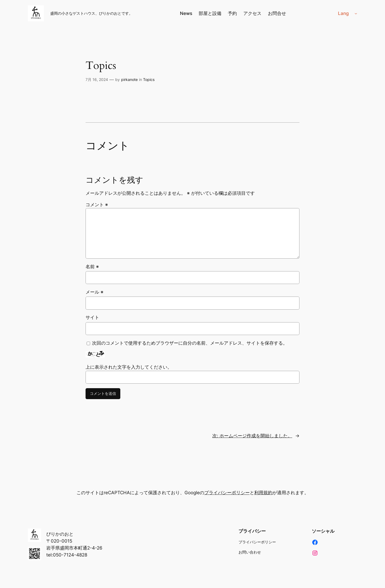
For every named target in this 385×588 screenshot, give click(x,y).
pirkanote (129, 79)
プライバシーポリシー (227, 493)
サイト (92, 317)
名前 (92, 267)
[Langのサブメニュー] (356, 13)
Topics (101, 66)
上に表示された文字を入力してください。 (129, 367)
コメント (97, 205)
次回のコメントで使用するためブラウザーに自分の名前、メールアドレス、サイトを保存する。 (190, 343)
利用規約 (263, 493)
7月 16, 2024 (97, 79)
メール (95, 292)
